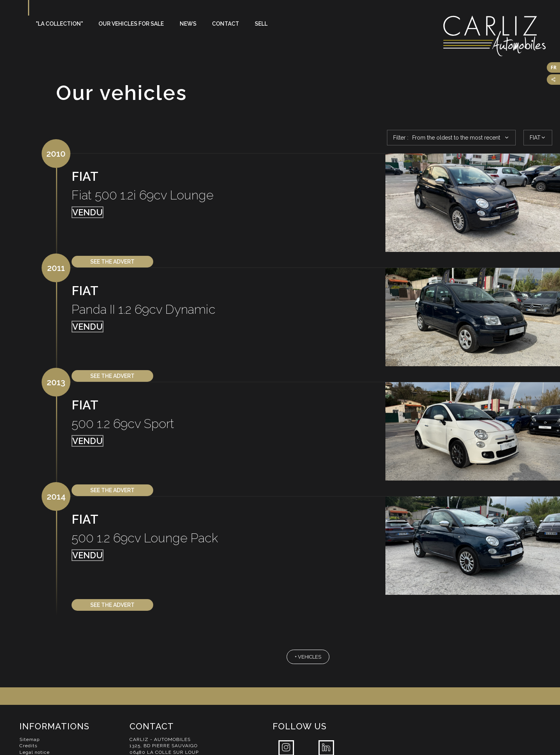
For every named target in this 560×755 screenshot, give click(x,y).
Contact (226, 24)
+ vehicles (308, 657)
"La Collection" (59, 24)
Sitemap (30, 739)
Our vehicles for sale (131, 24)
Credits (28, 746)
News (188, 24)
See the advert (112, 262)
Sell (261, 24)
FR (554, 67)
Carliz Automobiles (502, 36)
